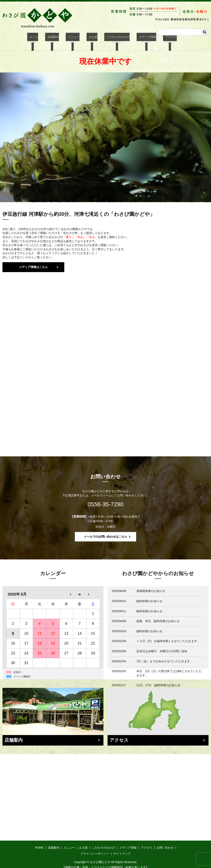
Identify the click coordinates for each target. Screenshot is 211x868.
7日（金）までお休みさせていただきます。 (165, 656)
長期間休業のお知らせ (151, 586)
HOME (39, 843)
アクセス (163, 39)
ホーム (39, 39)
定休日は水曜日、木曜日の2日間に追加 (162, 646)
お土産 (92, 39)
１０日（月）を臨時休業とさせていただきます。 (168, 636)
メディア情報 (142, 39)
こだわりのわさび (115, 39)
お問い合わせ (165, 843)
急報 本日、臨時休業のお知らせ (158, 616)
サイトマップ (122, 849)
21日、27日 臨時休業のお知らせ (160, 680)
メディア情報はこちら (33, 262)
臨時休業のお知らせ (149, 596)
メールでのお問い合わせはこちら (105, 532)
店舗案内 (56, 39)
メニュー (75, 39)
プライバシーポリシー (95, 849)
